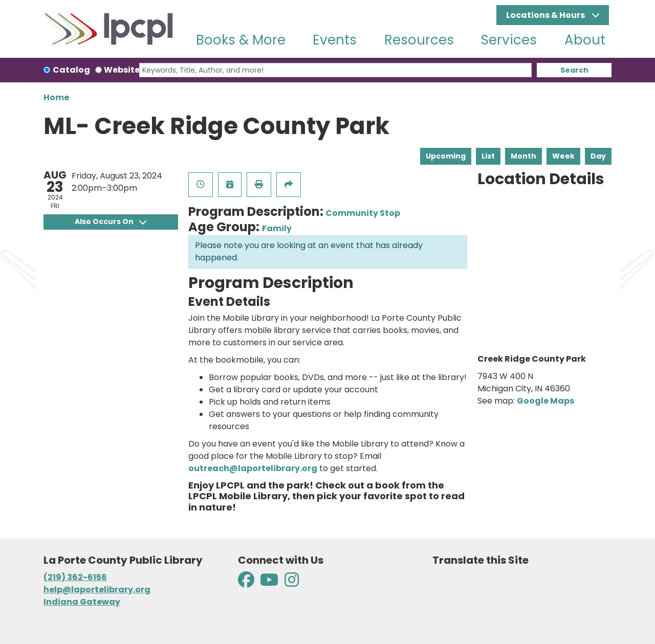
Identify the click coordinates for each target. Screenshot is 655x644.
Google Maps (545, 401)
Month (523, 156)
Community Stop (363, 213)
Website (122, 70)
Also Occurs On (111, 221)
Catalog (71, 70)
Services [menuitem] (509, 40)
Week (563, 156)
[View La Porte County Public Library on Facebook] (247, 583)
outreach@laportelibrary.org (253, 468)
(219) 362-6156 (75, 577)
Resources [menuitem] (419, 40)
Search (574, 70)
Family (277, 228)
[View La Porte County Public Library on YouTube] (269, 583)
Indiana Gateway (82, 602)
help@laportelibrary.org (97, 590)
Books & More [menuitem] (241, 40)
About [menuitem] (585, 40)
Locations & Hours (546, 15)
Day (598, 156)
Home (56, 97)
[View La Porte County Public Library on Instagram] (292, 583)
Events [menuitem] (335, 40)
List (488, 156)
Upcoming (446, 156)
